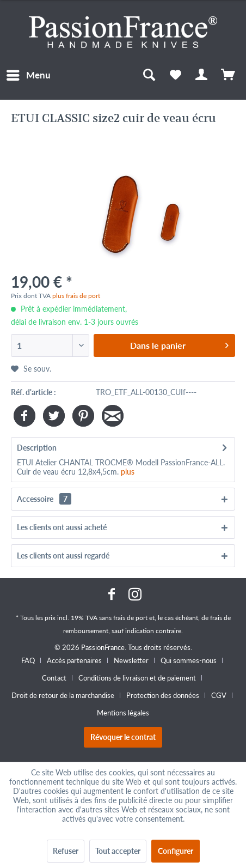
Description (37, 448)
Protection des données (163, 695)
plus (128, 472)
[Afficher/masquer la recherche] (149, 75)
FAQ (28, 660)
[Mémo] (175, 75)
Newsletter (131, 660)
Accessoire (44, 499)
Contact (54, 678)
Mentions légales (123, 713)
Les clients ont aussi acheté (62, 527)
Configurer (176, 851)
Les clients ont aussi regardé (63, 556)
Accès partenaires (74, 660)
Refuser (66, 851)
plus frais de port (76, 296)
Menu (29, 74)
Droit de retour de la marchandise (63, 695)
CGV (219, 695)
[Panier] (229, 75)
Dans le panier (179, 344)
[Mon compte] (202, 75)
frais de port (130, 618)
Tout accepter (118, 851)
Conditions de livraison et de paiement (137, 678)
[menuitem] (28, 75)
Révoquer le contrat (123, 737)
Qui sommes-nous (189, 660)
